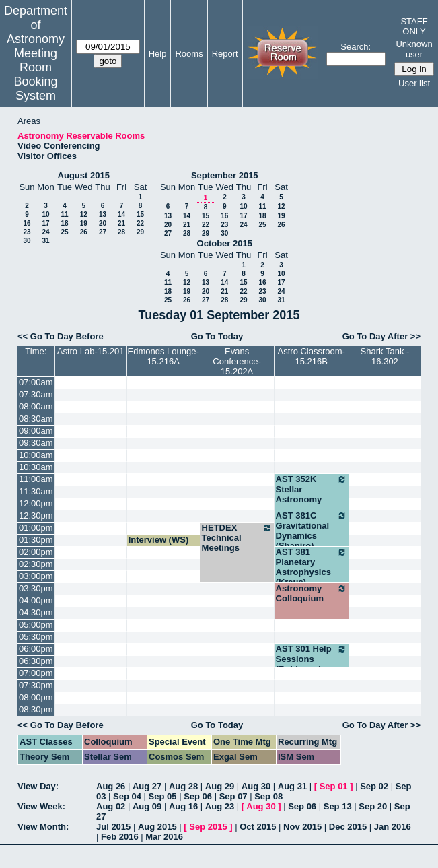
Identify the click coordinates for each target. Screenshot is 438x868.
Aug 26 (111, 786)
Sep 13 (338, 806)
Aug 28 (183, 786)
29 (140, 232)
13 (103, 214)
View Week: (41, 806)
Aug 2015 (157, 827)
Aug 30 (256, 786)
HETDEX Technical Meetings (237, 538)
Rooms (189, 54)
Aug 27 (147, 786)
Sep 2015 (208, 827)
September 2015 (225, 175)
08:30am (36, 419)
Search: (356, 47)
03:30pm (36, 588)
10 (45, 214)
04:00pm (36, 600)
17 (45, 223)
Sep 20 (373, 806)
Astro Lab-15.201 (91, 351)
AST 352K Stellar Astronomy (312, 489)
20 (103, 223)
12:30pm (36, 515)
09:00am (36, 431)
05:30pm (36, 637)
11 (64, 214)
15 (140, 214)
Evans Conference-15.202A (237, 361)
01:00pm (36, 528)
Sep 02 (374, 786)
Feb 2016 (120, 837)
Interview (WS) (159, 540)
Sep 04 (127, 796)
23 (27, 232)
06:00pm (36, 649)
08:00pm (36, 697)
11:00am (36, 479)
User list (414, 83)
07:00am (36, 382)
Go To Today (217, 336)
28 (121, 232)
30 (27, 241)
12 (84, 214)
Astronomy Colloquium (312, 593)
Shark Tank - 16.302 (385, 356)
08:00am (36, 406)
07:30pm (36, 685)
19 (84, 223)
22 (140, 223)
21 (121, 223)
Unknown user (414, 49)
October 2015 (225, 243)
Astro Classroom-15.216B (312, 356)
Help (158, 54)
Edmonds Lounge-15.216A (163, 356)
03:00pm (36, 576)
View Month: (43, 827)
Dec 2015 (348, 827)
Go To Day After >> (381, 336)
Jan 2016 (393, 827)
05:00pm (36, 625)
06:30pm (36, 661)
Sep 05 (163, 796)
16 (27, 223)
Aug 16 (183, 806)
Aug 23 (220, 806)
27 (103, 232)
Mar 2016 (164, 837)
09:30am (36, 443)
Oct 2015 (258, 827)
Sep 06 (198, 796)
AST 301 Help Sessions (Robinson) (312, 659)
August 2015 (84, 175)
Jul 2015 (113, 827)
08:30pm (36, 709)
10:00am (36, 455)
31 (45, 241)
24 (45, 232)
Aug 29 (220, 786)
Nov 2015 (302, 827)
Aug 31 (292, 786)
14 (121, 214)
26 (84, 232)
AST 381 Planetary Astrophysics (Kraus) (312, 567)
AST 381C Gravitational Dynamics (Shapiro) (312, 531)
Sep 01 (334, 786)
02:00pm (36, 552)
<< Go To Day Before (61, 336)
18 (64, 223)
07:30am (36, 394)
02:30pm (36, 564)
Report (225, 54)
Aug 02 (111, 806)
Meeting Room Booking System (35, 74)
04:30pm (36, 612)
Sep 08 (268, 796)
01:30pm (36, 540)
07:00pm (36, 673)
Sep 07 (233, 796)
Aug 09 (147, 806)
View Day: (38, 786)
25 (64, 232)
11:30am (36, 491)
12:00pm (36, 503)
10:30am (36, 467)
